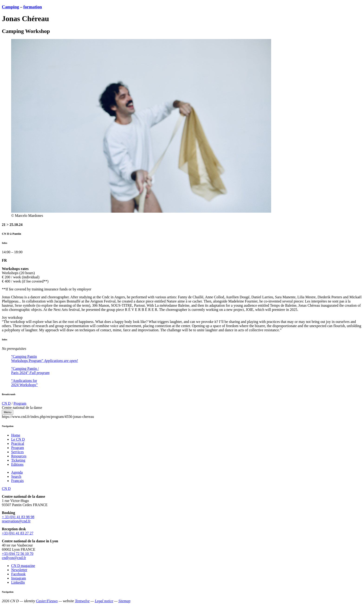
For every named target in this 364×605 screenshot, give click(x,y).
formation (33, 7)
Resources (19, 456)
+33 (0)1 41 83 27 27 (18, 533)
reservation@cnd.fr (16, 521)
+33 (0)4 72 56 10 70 (18, 554)
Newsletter (19, 570)
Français (17, 481)
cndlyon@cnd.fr (14, 558)
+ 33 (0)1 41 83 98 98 (18, 517)
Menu (8, 412)
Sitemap (124, 601)
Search (16, 477)
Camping (10, 7)
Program (20, 403)
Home (16, 435)
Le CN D (18, 439)
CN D (6, 403)
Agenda (17, 472)
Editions (17, 464)
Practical (18, 444)
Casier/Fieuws (47, 601)
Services (17, 452)
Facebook (18, 574)
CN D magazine (23, 566)
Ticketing (18, 460)
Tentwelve (82, 601)
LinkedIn (18, 582)
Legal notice (104, 601)
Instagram (19, 578)
